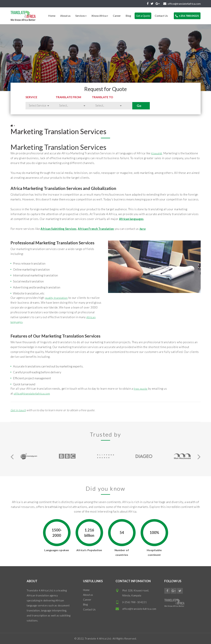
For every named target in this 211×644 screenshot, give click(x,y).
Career (117, 16)
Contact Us (161, 16)
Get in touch (19, 410)
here (147, 229)
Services (81, 16)
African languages (132, 219)
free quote (141, 389)
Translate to (127, 97)
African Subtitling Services (60, 229)
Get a (143, 16)
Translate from (84, 97)
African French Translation (99, 229)
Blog (128, 16)
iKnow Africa (100, 16)
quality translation (57, 298)
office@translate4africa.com (33, 393)
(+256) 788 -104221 (135, 602)
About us (65, 16)
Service (31, 97)
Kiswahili (157, 153)
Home (52, 16)
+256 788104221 (187, 16)
